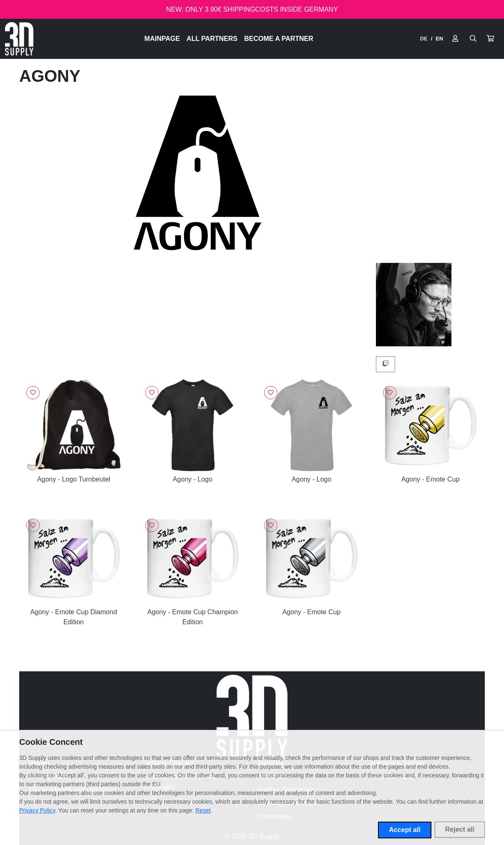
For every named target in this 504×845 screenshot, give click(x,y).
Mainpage (162, 39)
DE (424, 39)
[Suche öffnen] (473, 39)
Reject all (460, 829)
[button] (490, 39)
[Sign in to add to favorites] (33, 393)
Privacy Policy (37, 810)
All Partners (212, 39)
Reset (203, 810)
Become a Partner (279, 39)
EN (439, 39)
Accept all (405, 830)
